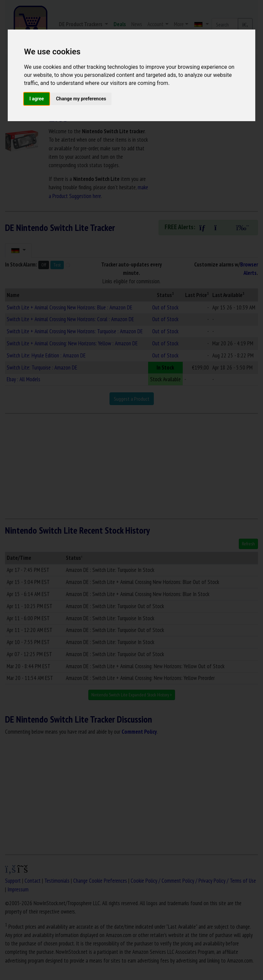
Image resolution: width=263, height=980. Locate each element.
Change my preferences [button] (81, 99)
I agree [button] (36, 99)
